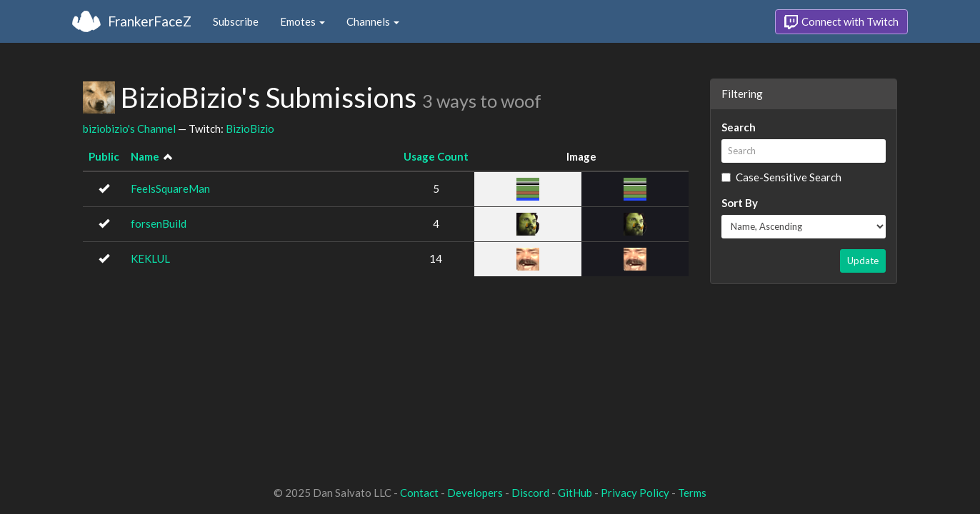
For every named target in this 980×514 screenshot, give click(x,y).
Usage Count (436, 156)
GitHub (575, 493)
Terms (692, 493)
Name (145, 156)
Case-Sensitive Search (781, 177)
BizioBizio (250, 128)
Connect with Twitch (841, 22)
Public (104, 156)
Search (739, 127)
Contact (419, 493)
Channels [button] (373, 21)
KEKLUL (150, 258)
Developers (475, 493)
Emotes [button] (302, 21)
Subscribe (236, 21)
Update (863, 261)
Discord (530, 493)
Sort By (740, 203)
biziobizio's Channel (129, 128)
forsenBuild (159, 223)
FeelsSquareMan (170, 188)
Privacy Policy (635, 493)
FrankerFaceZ (150, 21)
